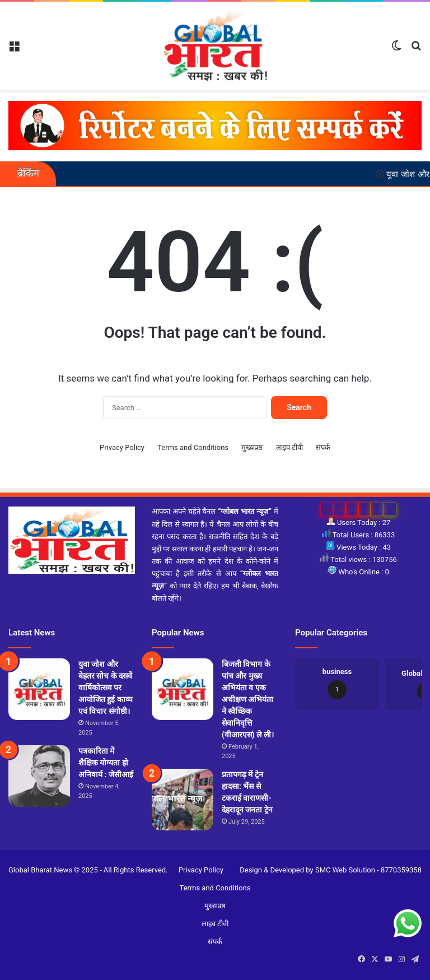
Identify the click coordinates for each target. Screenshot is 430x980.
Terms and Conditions (193, 447)
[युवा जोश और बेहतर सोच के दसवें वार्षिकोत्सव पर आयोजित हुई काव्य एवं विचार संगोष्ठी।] (39, 689)
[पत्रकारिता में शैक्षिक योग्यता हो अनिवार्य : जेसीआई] (39, 776)
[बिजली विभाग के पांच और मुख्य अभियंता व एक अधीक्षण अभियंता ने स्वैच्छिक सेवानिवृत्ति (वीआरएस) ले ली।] (183, 689)
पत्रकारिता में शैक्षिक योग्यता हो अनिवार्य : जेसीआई (106, 763)
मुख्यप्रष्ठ (252, 447)
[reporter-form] (215, 125)
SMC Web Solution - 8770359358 (368, 870)
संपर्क (323, 447)
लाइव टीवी (289, 447)
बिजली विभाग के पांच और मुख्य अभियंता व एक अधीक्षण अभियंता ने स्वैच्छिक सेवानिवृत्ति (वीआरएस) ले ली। (248, 699)
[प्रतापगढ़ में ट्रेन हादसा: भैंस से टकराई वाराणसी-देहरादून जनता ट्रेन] (183, 800)
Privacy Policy (122, 447)
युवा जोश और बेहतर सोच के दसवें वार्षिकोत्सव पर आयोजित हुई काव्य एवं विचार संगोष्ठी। (106, 688)
